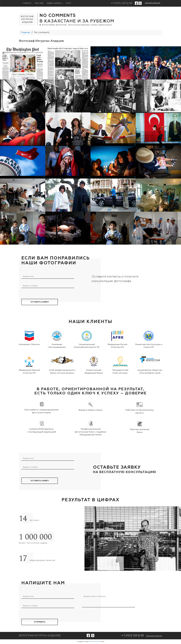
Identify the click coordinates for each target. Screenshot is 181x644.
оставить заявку (40, 302)
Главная (27, 3)
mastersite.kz (94, 642)
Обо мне (39, 3)
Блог (69, 3)
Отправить (40, 622)
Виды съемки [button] (55, 3)
